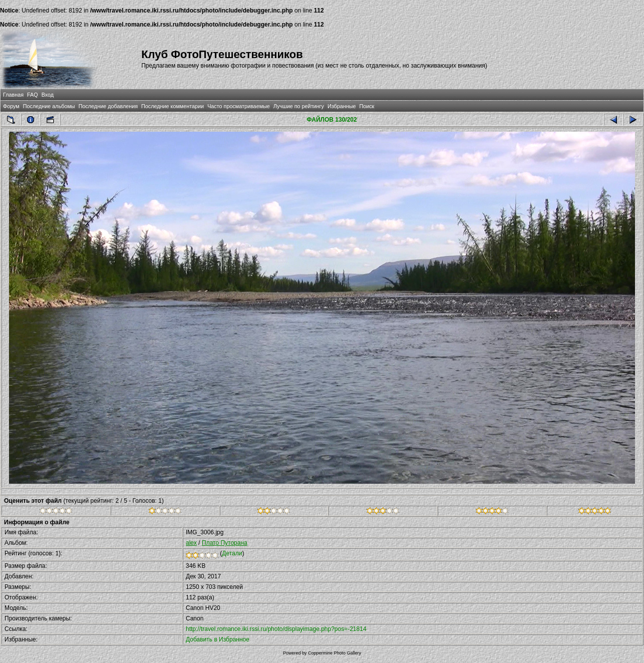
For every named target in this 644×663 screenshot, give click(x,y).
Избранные (342, 106)
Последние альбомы (49, 106)
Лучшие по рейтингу (299, 106)
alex (191, 543)
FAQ (33, 95)
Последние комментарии (173, 106)
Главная (13, 95)
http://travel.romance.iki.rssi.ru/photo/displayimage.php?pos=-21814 (276, 629)
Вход (48, 95)
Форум (11, 106)
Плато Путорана (225, 543)
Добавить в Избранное (218, 639)
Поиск (367, 106)
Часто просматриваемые (239, 106)
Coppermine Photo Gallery (335, 653)
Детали (232, 553)
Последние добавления (108, 106)
